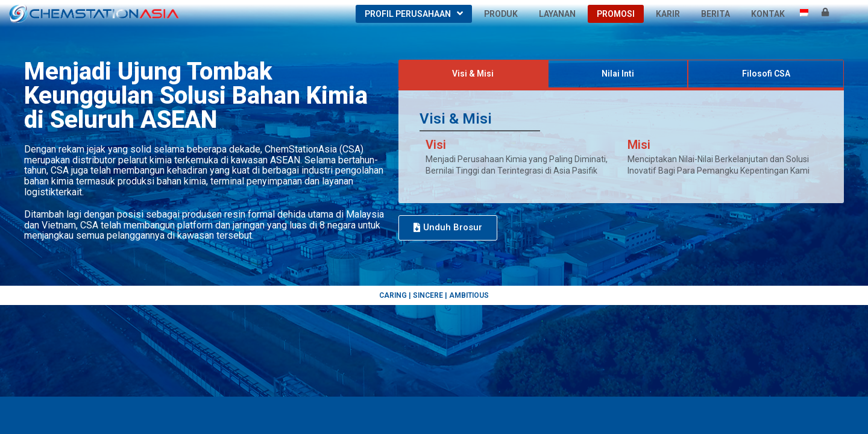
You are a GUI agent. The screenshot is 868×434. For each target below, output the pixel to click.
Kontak (768, 14)
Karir (668, 14)
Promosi (616, 14)
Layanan (557, 14)
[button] (448, 228)
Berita (715, 14)
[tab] (473, 74)
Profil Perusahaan (414, 14)
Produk (501, 14)
